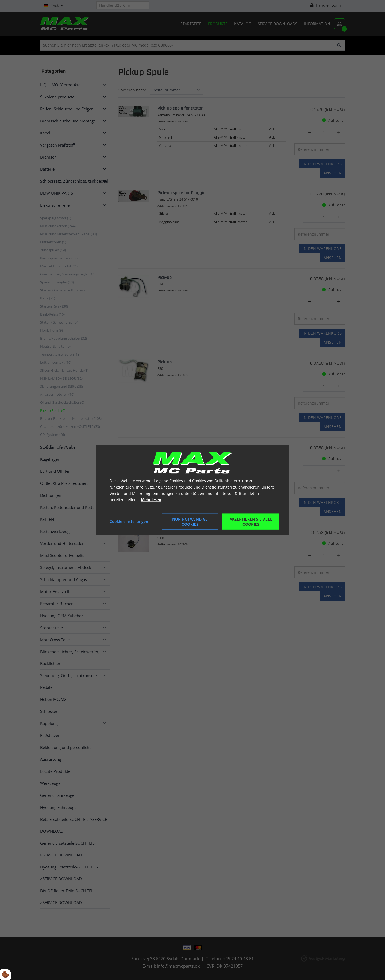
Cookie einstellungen (129, 522)
